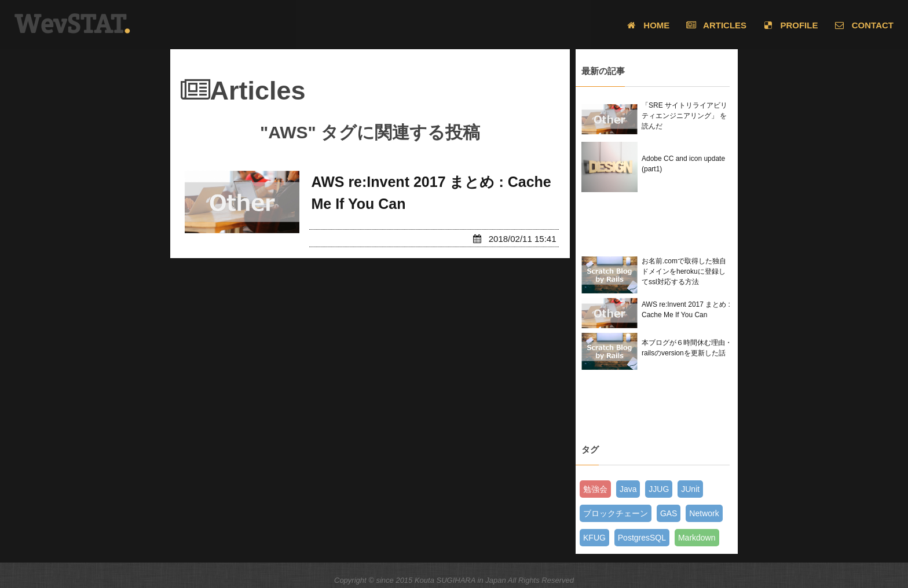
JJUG (659, 489)
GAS (669, 513)
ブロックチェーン (616, 513)
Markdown (697, 538)
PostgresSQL (642, 538)
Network (704, 513)
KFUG (594, 538)
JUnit (690, 489)
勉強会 (595, 489)
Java (628, 489)
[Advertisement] (657, 224)
